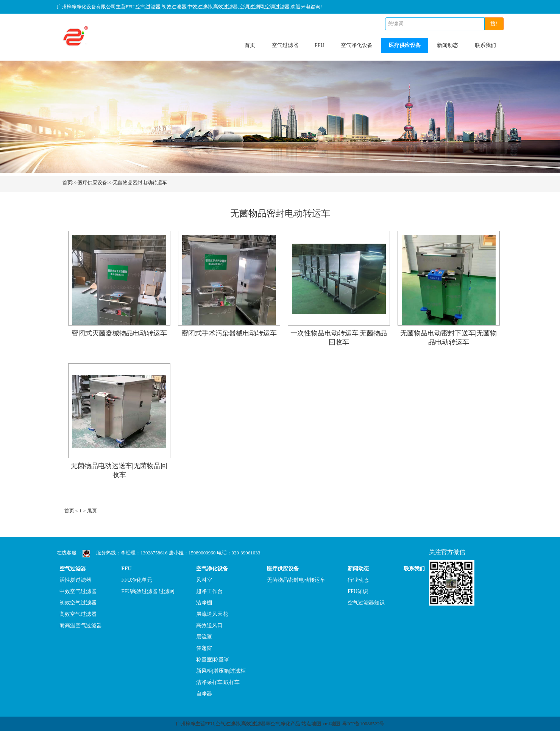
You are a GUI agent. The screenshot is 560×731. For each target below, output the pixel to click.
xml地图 (331, 724)
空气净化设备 (357, 45)
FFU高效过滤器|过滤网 (148, 591)
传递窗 (204, 648)
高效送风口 (209, 625)
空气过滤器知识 (366, 603)
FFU (320, 45)
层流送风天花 (212, 614)
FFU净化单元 (137, 580)
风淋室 (204, 580)
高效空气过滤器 (78, 614)
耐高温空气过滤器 (81, 625)
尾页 (92, 511)
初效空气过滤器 (78, 603)
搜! (494, 24)
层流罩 (204, 637)
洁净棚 (204, 603)
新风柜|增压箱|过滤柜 (221, 671)
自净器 (204, 694)
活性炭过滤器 (75, 580)
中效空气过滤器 (78, 591)
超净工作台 (209, 591)
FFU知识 (358, 591)
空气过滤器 (285, 45)
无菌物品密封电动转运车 (140, 182)
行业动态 (358, 580)
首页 (250, 45)
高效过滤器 (253, 724)
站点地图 (311, 724)
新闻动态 (448, 45)
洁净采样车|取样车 (218, 682)
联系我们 (485, 45)
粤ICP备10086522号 (363, 724)
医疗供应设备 (405, 45)
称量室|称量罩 (213, 660)
